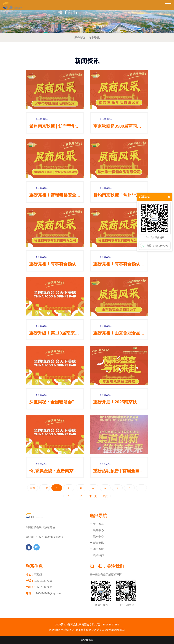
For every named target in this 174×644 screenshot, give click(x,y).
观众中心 (97, 536)
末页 (105, 496)
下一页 (93, 496)
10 (81, 496)
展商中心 (97, 530)
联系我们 (97, 555)
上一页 (45, 488)
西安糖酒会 (87, 640)
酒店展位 (97, 549)
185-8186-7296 (43, 581)
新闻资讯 (97, 543)
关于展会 (97, 524)
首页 (33, 488)
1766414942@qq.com (48, 593)
